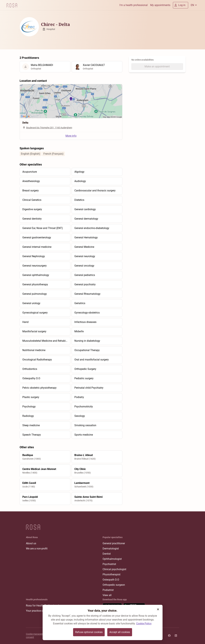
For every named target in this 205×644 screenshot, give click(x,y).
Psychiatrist (109, 564)
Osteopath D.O (111, 580)
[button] (158, 609)
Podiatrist (108, 590)
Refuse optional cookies (89, 632)
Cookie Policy (144, 624)
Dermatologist (111, 549)
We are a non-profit (37, 549)
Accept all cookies (120, 632)
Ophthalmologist (112, 559)
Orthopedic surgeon (114, 585)
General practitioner (114, 543)
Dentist (107, 554)
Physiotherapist (111, 574)
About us (31, 543)
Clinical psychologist (114, 569)
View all (107, 595)
